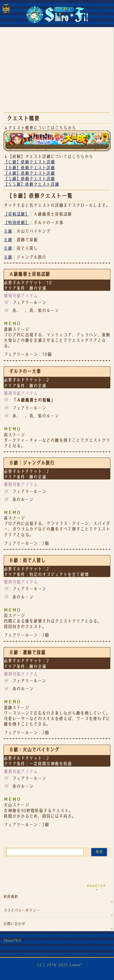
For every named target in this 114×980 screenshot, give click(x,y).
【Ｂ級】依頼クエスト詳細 (29, 168)
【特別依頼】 (16, 223)
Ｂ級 (8, 231)
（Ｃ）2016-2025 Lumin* (59, 965)
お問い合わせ (14, 924)
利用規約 (11, 897)
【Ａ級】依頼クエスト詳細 (29, 173)
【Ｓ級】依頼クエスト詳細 (29, 179)
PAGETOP (97, 886)
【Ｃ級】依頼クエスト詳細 (29, 162)
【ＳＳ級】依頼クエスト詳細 (31, 184)
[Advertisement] (57, 73)
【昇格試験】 (16, 214)
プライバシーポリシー (22, 911)
